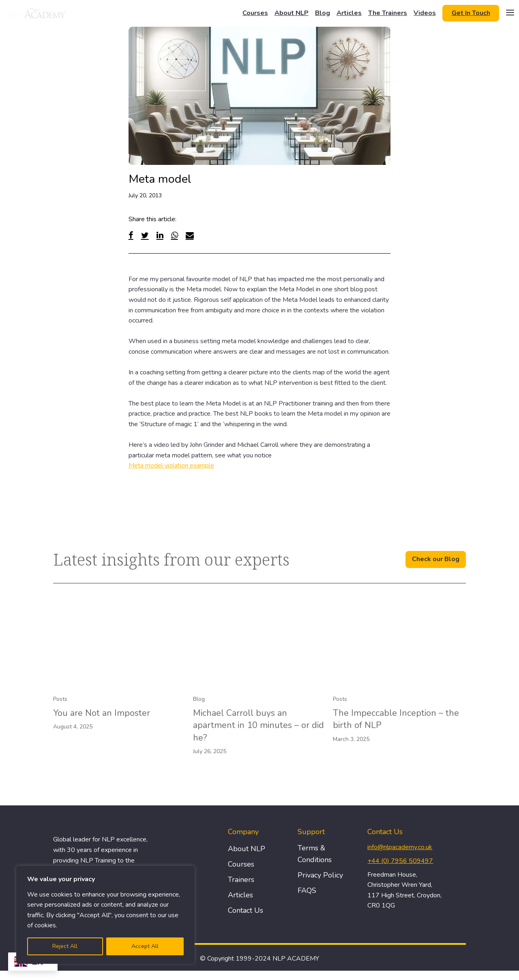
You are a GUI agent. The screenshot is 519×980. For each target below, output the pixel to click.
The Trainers (388, 13)
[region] (105, 915)
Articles (349, 13)
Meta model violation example (171, 465)
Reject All (65, 946)
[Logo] (37, 13)
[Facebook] (131, 235)
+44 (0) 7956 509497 (400, 861)
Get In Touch (471, 13)
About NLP (292, 13)
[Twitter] (145, 235)
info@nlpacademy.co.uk (400, 847)
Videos (425, 13)
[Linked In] (160, 235)
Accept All (145, 946)
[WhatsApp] (175, 235)
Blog (323, 13)
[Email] (190, 235)
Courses (255, 13)
